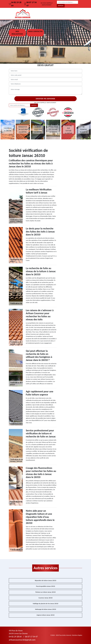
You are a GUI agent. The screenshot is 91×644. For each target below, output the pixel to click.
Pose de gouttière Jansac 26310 (45, 586)
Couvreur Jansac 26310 (46, 598)
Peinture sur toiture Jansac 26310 (45, 592)
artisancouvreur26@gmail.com (22, 640)
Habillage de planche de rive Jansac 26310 (45, 604)
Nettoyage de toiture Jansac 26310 (45, 609)
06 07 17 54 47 (30, 4)
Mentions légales (77, 635)
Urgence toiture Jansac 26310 (45, 615)
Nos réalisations (17, 33)
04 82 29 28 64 (15, 4)
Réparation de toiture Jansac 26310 (45, 581)
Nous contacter (35, 31)
